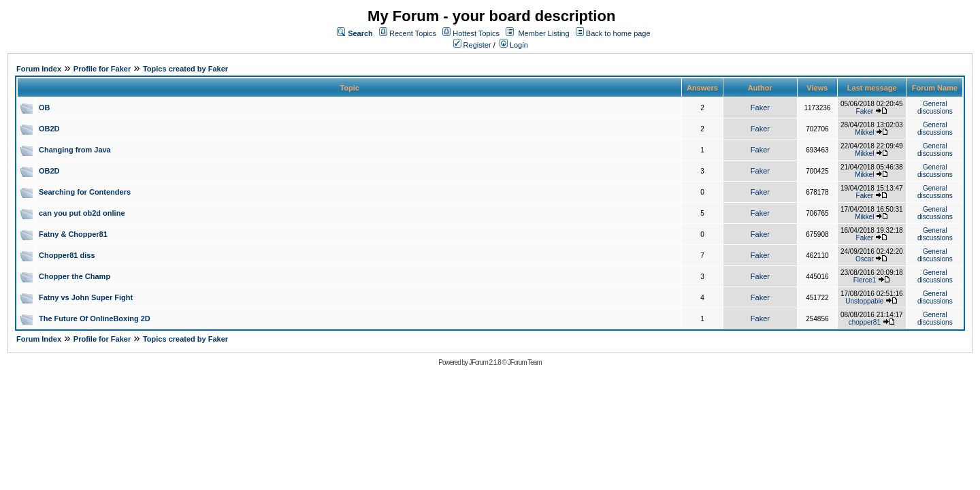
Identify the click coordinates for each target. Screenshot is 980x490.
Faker (760, 108)
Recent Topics (413, 33)
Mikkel (864, 132)
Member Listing (543, 33)
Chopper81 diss (67, 255)
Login (514, 45)
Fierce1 (865, 280)
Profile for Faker (102, 69)
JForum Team (525, 362)
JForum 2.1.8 (485, 362)
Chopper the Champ (75, 276)
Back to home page (618, 33)
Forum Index (39, 69)
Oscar (865, 259)
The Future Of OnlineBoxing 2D (95, 318)
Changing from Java (75, 150)
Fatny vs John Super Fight (86, 297)
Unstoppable (864, 301)
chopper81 (865, 322)
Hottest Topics (476, 33)
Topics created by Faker (185, 69)
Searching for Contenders (85, 192)
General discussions (935, 108)
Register (472, 45)
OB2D (49, 129)
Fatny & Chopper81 (73, 234)
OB (45, 108)
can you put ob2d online (82, 213)
